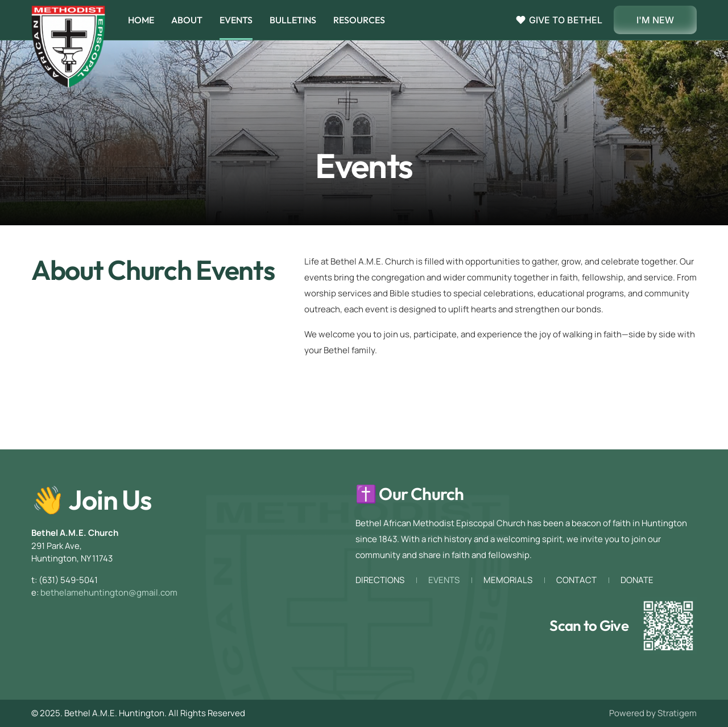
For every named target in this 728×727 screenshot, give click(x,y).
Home (141, 20)
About (187, 20)
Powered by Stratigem (653, 713)
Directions (380, 580)
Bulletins (293, 20)
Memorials (508, 580)
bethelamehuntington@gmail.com (109, 592)
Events (236, 20)
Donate (637, 580)
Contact (576, 580)
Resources (359, 20)
